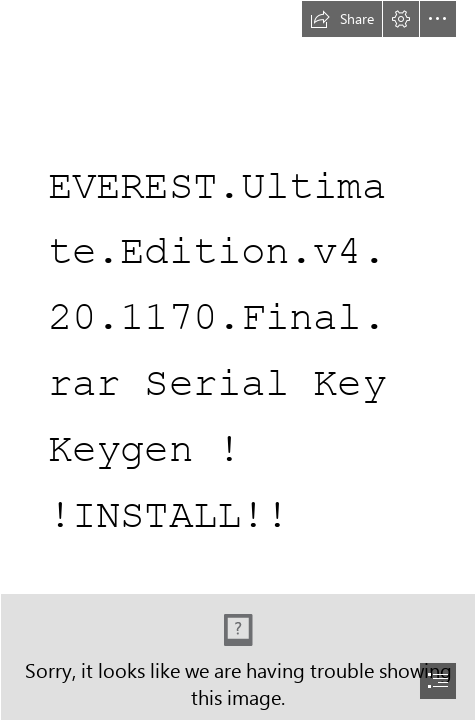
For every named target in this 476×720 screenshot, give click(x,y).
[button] (342, 19)
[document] (238, 360)
